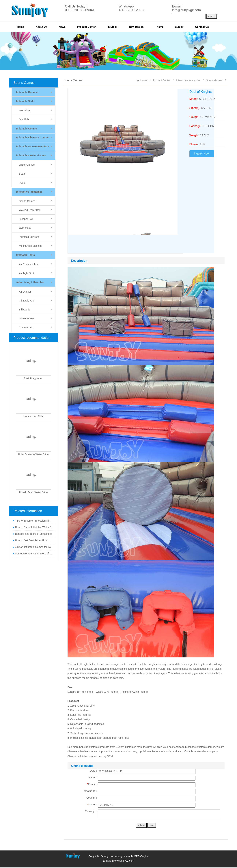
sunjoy (179, 27)
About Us (41, 27)
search (212, 16)
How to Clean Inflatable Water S (33, 527)
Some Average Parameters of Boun (34, 554)
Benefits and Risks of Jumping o (33, 534)
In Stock (112, 27)
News (62, 27)
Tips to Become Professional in (33, 521)
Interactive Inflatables (188, 80)
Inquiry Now (202, 153)
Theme (159, 27)
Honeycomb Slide (33, 416)
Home (21, 27)
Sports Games (24, 83)
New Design (136, 27)
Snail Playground (33, 378)
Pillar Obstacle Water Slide (33, 454)
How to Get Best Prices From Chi (34, 540)
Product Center (86, 27)
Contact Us (202, 27)
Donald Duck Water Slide (33, 492)
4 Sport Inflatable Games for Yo (33, 547)
